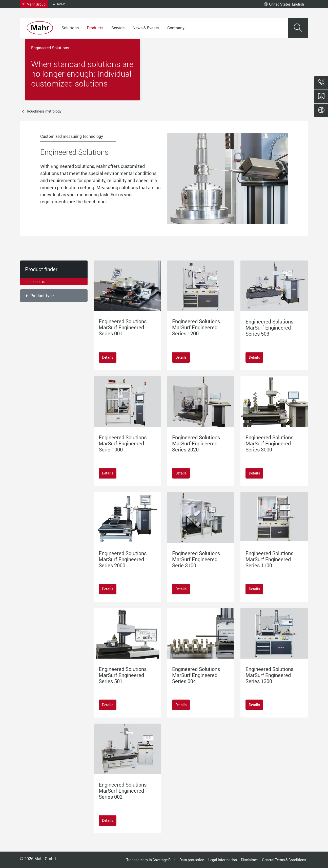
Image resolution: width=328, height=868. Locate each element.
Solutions (70, 28)
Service (118, 28)
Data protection (192, 860)
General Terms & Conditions (284, 860)
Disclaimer (249, 860)
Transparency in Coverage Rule (151, 860)
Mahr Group (36, 4)
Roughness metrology (44, 111)
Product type (42, 296)
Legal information (223, 860)
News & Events (146, 28)
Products (95, 28)
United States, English (284, 4)
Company (176, 28)
